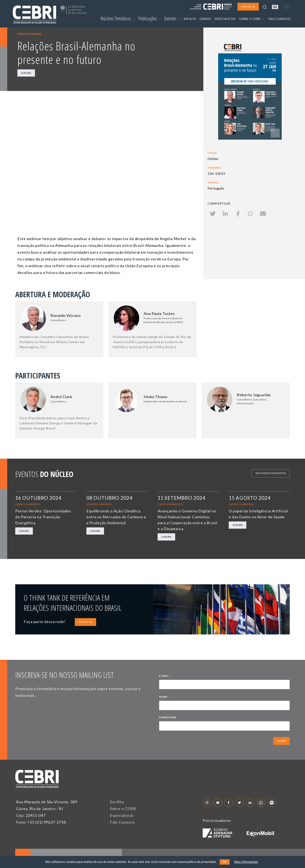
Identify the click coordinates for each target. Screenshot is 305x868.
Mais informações (246, 862)
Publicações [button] (150, 18)
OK (225, 862)
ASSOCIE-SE (85, 622)
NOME (164, 697)
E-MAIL (165, 676)
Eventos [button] (172, 18)
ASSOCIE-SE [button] (248, 6)
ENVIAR (281, 741)
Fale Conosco (122, 822)
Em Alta (117, 802)
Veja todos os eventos (271, 473)
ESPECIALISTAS (225, 19)
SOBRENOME (168, 717)
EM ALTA (190, 19)
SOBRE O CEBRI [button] (252, 19)
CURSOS (205, 19)
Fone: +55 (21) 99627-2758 (41, 822)
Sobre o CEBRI (123, 809)
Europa (26, 73)
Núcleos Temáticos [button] (118, 18)
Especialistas (122, 815)
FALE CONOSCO (279, 19)
